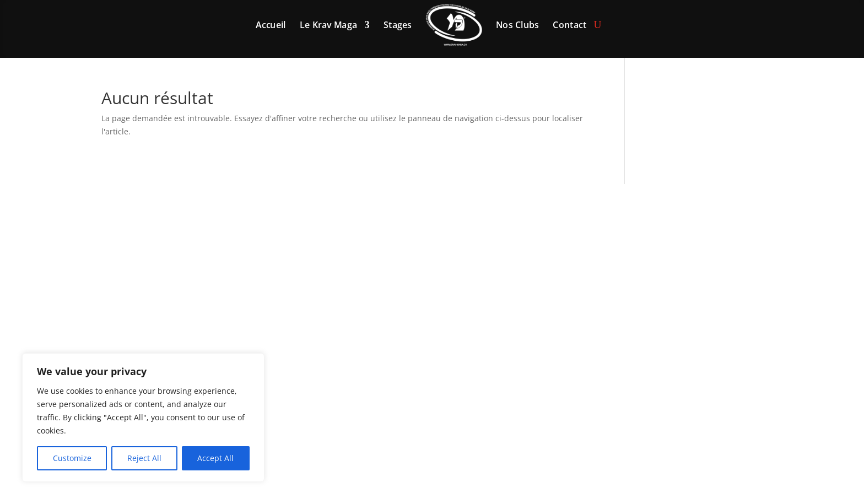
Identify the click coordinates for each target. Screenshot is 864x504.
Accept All (215, 458)
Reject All (144, 458)
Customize (72, 458)
